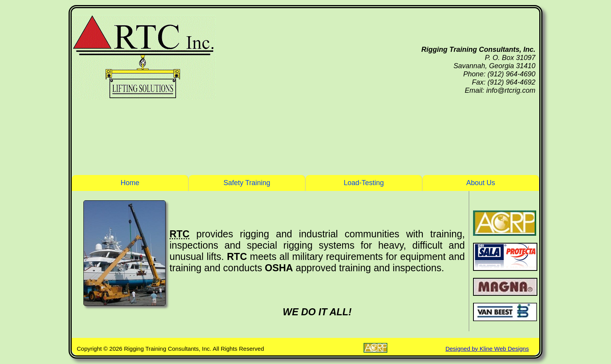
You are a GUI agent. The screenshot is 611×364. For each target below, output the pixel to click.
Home (130, 183)
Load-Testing (364, 183)
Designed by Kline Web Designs (487, 349)
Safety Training (247, 183)
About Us (480, 183)
